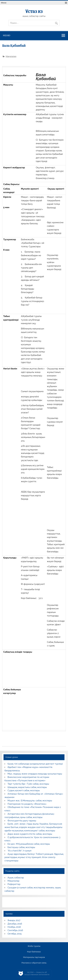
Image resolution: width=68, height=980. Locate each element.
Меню (4, 3)
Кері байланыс (34, 952)
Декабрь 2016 (15, 924)
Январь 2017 (14, 920)
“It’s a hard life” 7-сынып (20, 851)
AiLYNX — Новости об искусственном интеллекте (37, 973)
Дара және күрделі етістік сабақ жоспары (30, 834)
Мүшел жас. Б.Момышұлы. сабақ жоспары (30, 801)
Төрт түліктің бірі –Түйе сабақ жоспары (28, 784)
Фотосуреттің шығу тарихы (22, 821)
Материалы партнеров (34, 957)
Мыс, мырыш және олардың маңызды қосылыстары (35, 774)
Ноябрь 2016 (14, 927)
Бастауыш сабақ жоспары (21, 847)
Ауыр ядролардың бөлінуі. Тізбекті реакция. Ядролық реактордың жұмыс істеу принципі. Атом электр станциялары (34, 857)
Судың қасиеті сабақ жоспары (24, 790)
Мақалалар (11, 56)
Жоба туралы (34, 946)
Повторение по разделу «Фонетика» (27, 804)
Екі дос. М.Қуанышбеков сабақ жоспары (29, 844)
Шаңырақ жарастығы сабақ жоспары (27, 787)
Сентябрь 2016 (15, 930)
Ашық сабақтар (16, 878)
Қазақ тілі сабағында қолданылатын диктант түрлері (35, 764)
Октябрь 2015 (15, 934)
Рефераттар (14, 884)
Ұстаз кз (34, 11)
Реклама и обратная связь (34, 963)
